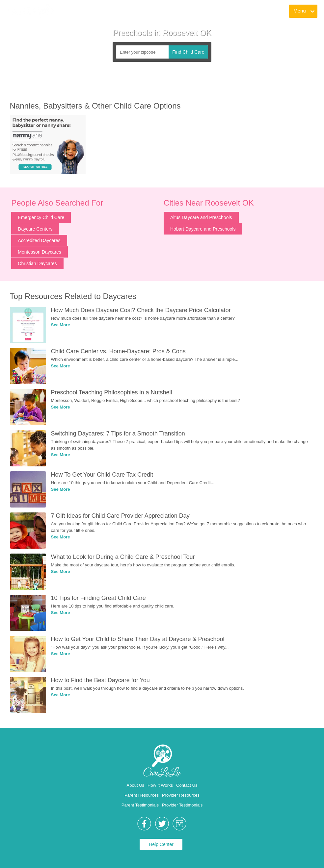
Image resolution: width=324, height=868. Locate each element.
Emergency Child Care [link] (41, 217)
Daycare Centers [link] (35, 229)
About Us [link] (135, 785)
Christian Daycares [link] (37, 263)
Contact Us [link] (187, 785)
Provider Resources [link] (181, 795)
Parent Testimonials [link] (140, 805)
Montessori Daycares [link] (40, 252)
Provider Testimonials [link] (182, 805)
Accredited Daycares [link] (39, 240)
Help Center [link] (161, 844)
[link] (30, 12)
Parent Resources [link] (142, 795)
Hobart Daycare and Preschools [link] (203, 229)
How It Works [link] (160, 785)
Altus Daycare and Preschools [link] (201, 217)
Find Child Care (188, 52)
